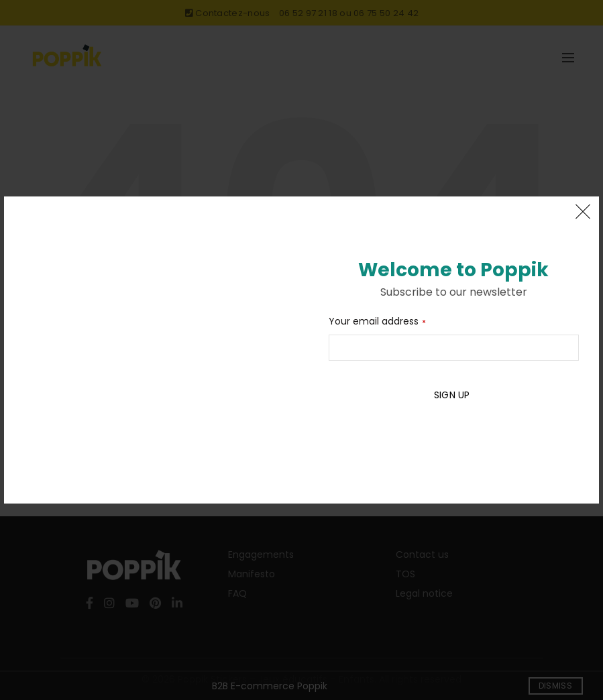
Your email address (374, 321)
